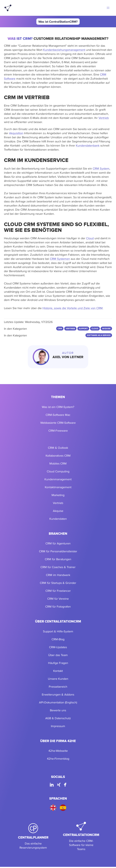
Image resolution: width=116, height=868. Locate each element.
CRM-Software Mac (58, 415)
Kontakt (58, 671)
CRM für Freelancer (58, 591)
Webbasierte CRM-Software (58, 423)
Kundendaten (58, 519)
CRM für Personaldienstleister (58, 551)
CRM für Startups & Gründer (58, 583)
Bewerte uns (58, 710)
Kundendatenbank (88, 145)
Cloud (90, 238)
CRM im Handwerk (58, 575)
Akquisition (16, 133)
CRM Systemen (60, 259)
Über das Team (58, 655)
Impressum (58, 726)
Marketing (58, 495)
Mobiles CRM (58, 463)
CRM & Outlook (58, 448)
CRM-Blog (58, 639)
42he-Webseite (58, 751)
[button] (108, 8)
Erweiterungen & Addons (58, 694)
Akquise (58, 511)
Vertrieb (104, 118)
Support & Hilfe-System (58, 631)
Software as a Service (99, 335)
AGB (48, 718)
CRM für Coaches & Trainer (58, 567)
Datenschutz (63, 718)
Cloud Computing (58, 471)
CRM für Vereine (58, 599)
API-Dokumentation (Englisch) (58, 702)
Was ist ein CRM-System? (58, 407)
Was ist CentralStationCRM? (58, 22)
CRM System (101, 168)
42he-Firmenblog (58, 759)
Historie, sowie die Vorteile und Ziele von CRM (73, 308)
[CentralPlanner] (33, 836)
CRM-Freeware (58, 431)
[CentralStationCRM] (81, 836)
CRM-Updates (58, 647)
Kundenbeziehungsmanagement (64, 50)
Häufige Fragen (58, 663)
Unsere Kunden (58, 679)
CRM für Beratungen (58, 559)
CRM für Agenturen (58, 543)
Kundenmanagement (58, 479)
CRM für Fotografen (58, 606)
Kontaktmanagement (58, 487)
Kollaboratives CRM (58, 456)
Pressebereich (58, 687)
